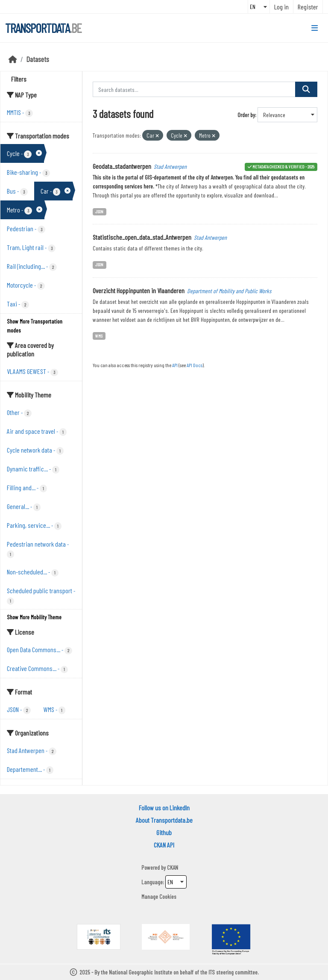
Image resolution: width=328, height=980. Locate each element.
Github (164, 832)
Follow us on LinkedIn (164, 808)
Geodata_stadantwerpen (122, 166)
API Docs (195, 365)
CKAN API (164, 845)
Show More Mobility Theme (34, 617)
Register (308, 7)
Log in (281, 7)
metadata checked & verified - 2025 (283, 166)
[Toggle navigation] (315, 28)
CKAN (173, 867)
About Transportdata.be (164, 820)
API (175, 365)
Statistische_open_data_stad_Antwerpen (142, 237)
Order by (246, 115)
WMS (99, 336)
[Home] (13, 59)
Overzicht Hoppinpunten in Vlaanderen (139, 290)
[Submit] (306, 89)
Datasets (38, 59)
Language (152, 882)
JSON (99, 211)
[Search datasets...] (194, 89)
